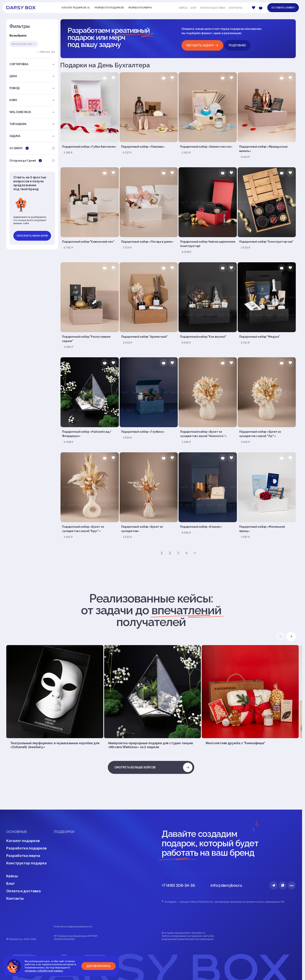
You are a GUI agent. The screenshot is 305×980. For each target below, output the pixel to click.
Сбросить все (46, 52)
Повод (32, 88)
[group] (55, 697)
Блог (194, 8)
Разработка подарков (26, 848)
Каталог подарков (23, 841)
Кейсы (183, 8)
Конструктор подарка (26, 863)
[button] (291, 636)
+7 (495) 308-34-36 (178, 885)
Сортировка (32, 64)
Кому (32, 100)
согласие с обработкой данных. (44, 971)
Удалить (35, 44)
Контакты (235, 8)
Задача (32, 136)
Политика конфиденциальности (73, 927)
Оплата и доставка (213, 8)
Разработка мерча (23, 856)
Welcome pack (32, 112)
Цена (32, 76)
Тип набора (32, 124)
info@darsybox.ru (226, 885)
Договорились (98, 966)
